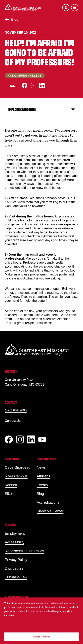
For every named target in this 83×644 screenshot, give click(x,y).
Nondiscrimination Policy (24, 551)
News (41, 467)
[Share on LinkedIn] (42, 85)
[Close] (77, 604)
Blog (15, 19)
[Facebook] (9, 439)
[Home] (23, 8)
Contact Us (13, 421)
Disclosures (14, 568)
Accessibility (15, 542)
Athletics (43, 476)
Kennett (11, 485)
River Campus (16, 476)
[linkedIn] (31, 439)
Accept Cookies (41, 637)
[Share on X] (33, 85)
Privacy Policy (16, 560)
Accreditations (48, 502)
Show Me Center (50, 511)
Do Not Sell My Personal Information (41, 625)
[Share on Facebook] (25, 85)
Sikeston (12, 494)
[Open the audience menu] (66, 8)
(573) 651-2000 (16, 410)
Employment (15, 533)
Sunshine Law (16, 577)
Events (42, 485)
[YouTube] (42, 439)
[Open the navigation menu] (75, 8)
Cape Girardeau (18, 467)
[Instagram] (20, 439)
